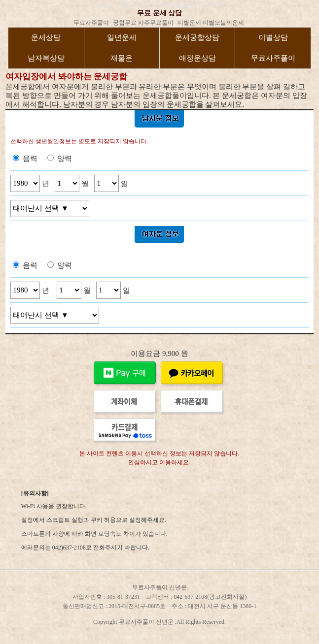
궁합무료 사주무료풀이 (143, 23)
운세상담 (46, 37)
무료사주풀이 (91, 23)
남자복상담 (46, 58)
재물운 (122, 58)
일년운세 (122, 37)
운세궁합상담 (197, 37)
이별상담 (273, 37)
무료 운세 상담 (159, 13)
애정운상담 (197, 58)
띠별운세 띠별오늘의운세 (211, 23)
